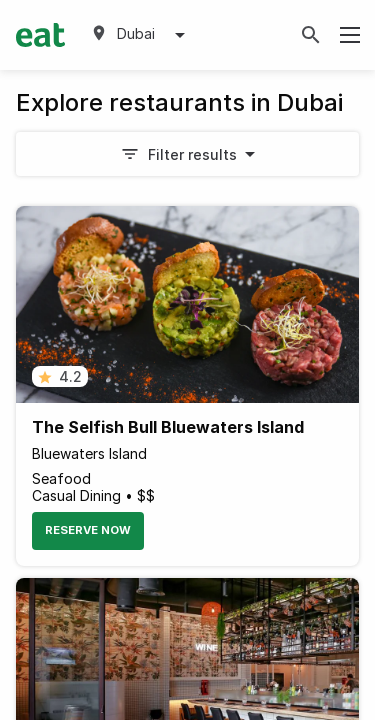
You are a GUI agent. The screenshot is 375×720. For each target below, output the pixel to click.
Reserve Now (88, 530)
